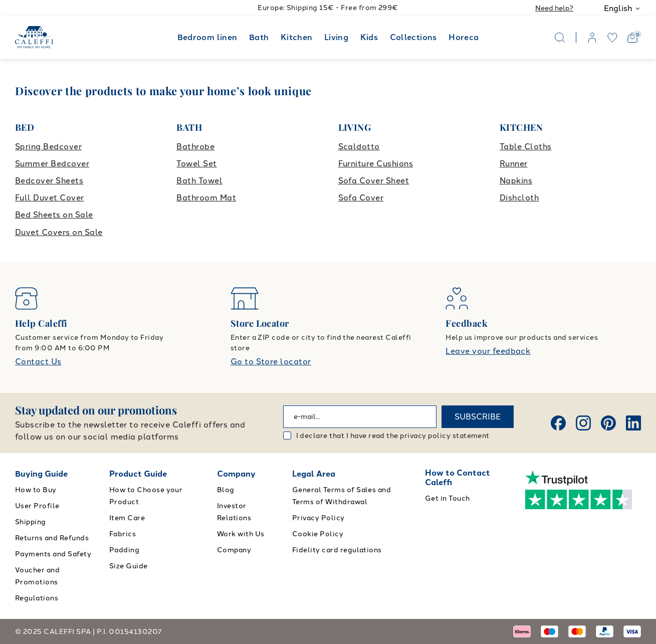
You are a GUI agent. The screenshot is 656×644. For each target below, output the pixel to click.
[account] (592, 38)
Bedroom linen (207, 37)
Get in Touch (448, 498)
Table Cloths (526, 147)
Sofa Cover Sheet (374, 181)
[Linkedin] (633, 423)
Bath (259, 37)
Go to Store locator (271, 362)
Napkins (516, 181)
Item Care (127, 518)
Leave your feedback (488, 351)
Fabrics (123, 534)
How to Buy (36, 490)
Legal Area (314, 474)
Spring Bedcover (48, 147)
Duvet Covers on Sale (59, 232)
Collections (413, 37)
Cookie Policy (318, 534)
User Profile (37, 506)
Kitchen (297, 37)
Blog (226, 490)
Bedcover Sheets (49, 181)
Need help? (554, 8)
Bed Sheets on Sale (54, 215)
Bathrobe (195, 147)
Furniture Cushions (376, 164)
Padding (124, 550)
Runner (514, 164)
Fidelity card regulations (337, 550)
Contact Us (38, 362)
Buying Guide (41, 474)
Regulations (37, 598)
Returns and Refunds (52, 538)
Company (236, 474)
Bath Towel (199, 181)
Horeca (464, 37)
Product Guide (138, 474)
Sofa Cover (361, 198)
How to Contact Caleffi (458, 478)
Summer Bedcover (52, 164)
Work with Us (241, 534)
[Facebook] (558, 423)
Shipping (31, 522)
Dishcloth (519, 198)
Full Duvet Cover (50, 198)
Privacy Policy (318, 518)
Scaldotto (359, 147)
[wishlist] (612, 38)
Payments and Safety (53, 554)
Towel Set (196, 164)
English (622, 8)
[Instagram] (583, 423)
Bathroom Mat (206, 198)
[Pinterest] (608, 423)
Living (336, 37)
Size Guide (129, 566)
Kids (369, 37)
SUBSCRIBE (478, 417)
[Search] (560, 38)
